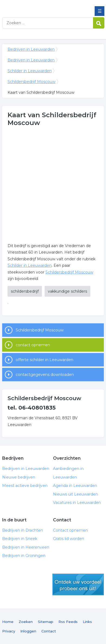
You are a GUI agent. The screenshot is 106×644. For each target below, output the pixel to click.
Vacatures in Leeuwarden (77, 503)
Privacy (9, 631)
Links (87, 622)
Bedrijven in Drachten (23, 530)
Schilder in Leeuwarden (30, 71)
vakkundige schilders (67, 291)
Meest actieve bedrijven (25, 486)
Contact (49, 631)
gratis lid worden (78, 584)
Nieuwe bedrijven (19, 477)
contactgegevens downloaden (45, 375)
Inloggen (28, 631)
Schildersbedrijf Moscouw (32, 82)
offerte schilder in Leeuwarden (44, 360)
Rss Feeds (68, 622)
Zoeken (26, 622)
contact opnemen (33, 345)
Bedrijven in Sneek (20, 539)
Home (8, 622)
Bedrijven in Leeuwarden (41, 6)
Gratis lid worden (69, 539)
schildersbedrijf (25, 291)
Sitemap (46, 622)
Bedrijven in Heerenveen (26, 547)
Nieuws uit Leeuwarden (75, 494)
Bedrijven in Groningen (24, 556)
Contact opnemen (70, 530)
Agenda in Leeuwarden (75, 486)
